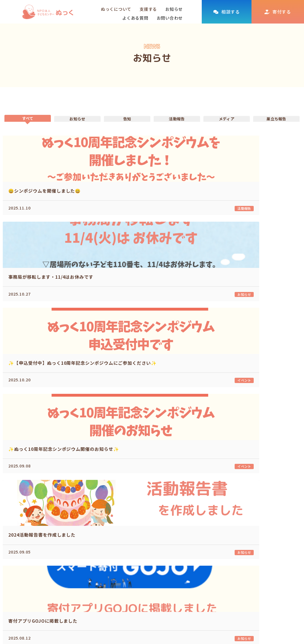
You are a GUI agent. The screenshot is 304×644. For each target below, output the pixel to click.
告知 (127, 127)
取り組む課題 (180, 567)
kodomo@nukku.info (43, 627)
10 (190, 487)
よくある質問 (135, 18)
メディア (227, 127)
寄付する (282, 12)
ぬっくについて (178, 557)
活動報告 (177, 127)
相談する (231, 12)
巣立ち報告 (276, 127)
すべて (28, 124)
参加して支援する (225, 585)
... (171, 487)
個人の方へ (218, 567)
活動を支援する (218, 557)
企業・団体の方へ (225, 576)
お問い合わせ (170, 18)
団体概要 (176, 576)
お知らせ (174, 9)
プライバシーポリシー (278, 577)
